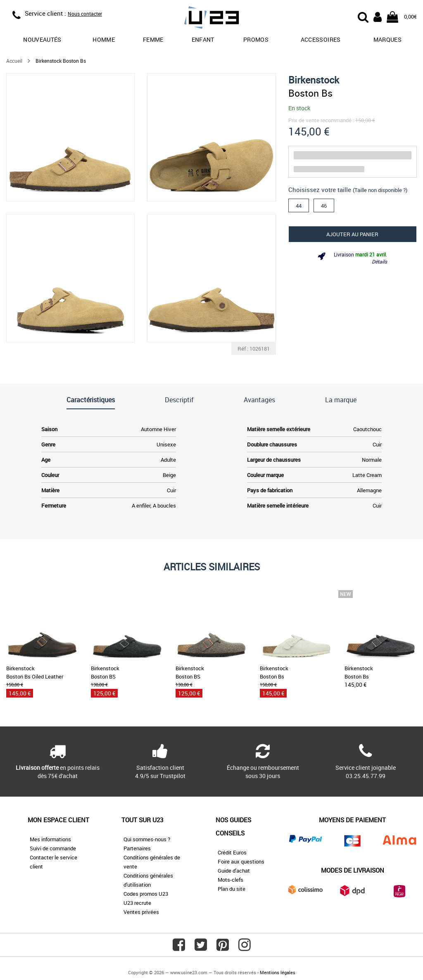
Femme (153, 39)
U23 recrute (137, 903)
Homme (104, 39)
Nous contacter (85, 14)
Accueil (14, 61)
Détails (379, 261)
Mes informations (50, 839)
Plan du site (232, 889)
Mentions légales (278, 972)
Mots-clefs (231, 880)
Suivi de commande (53, 848)
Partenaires (137, 848)
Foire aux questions (241, 861)
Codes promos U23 (146, 894)
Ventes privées (141, 912)
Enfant (203, 39)
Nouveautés (42, 39)
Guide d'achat (234, 871)
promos (256, 39)
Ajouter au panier (352, 234)
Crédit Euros (232, 852)
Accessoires (321, 39)
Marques (387, 39)
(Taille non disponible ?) (380, 190)
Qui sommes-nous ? (147, 839)
